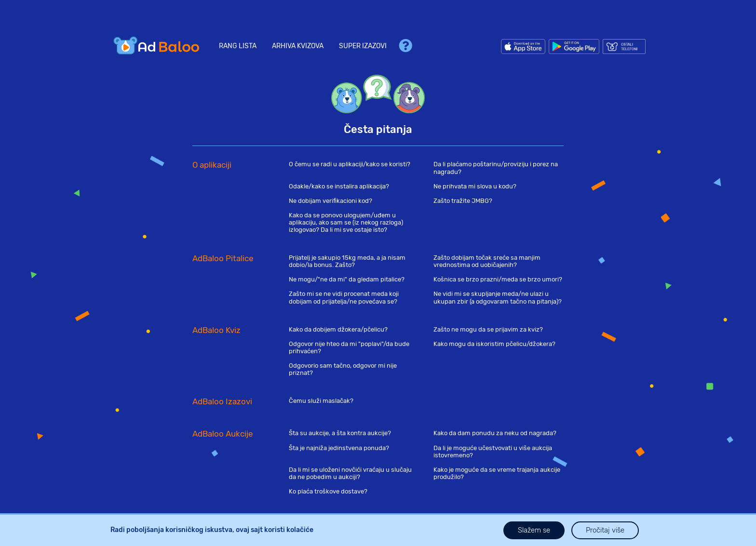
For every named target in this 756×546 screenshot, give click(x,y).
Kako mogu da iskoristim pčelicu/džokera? (494, 344)
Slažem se (534, 530)
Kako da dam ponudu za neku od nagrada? (495, 433)
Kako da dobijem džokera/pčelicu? (338, 329)
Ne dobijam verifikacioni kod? (331, 201)
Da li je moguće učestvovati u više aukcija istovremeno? (493, 452)
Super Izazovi (363, 46)
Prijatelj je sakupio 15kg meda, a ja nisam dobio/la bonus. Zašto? (347, 261)
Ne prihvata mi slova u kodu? (475, 186)
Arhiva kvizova (298, 46)
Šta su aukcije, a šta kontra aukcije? (340, 433)
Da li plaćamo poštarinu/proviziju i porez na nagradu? (496, 168)
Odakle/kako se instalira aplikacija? (339, 186)
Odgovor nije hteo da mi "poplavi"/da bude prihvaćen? (349, 347)
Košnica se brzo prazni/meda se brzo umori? (498, 279)
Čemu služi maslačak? (321, 401)
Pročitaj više (605, 530)
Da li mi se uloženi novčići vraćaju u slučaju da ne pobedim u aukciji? (350, 473)
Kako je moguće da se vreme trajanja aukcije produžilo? (497, 473)
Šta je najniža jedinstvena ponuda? (339, 448)
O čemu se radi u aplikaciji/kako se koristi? (350, 164)
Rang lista (238, 46)
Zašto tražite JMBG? (463, 201)
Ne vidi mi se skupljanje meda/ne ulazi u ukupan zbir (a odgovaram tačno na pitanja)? (498, 297)
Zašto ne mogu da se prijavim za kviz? (488, 329)
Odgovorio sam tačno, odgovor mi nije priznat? (343, 369)
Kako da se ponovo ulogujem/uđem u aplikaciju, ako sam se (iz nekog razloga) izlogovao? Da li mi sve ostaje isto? (346, 222)
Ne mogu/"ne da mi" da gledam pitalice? (347, 279)
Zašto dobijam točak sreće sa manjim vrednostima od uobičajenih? (487, 261)
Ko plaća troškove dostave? (328, 491)
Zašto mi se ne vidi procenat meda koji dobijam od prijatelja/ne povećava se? (344, 297)
